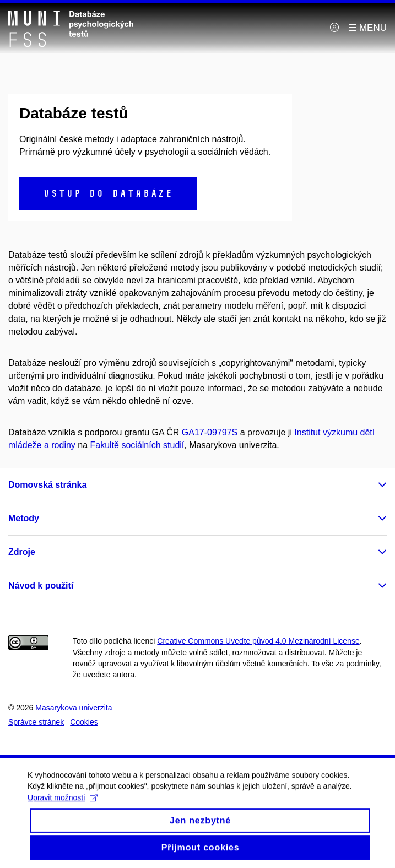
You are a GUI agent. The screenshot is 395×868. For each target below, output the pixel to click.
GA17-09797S (210, 432)
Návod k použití (41, 586)
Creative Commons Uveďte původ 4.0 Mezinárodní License (258, 641)
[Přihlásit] (334, 28)
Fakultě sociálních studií (137, 445)
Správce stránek (36, 722)
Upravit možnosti (63, 805)
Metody (24, 518)
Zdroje (22, 552)
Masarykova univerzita (74, 708)
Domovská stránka (47, 485)
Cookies (84, 722)
